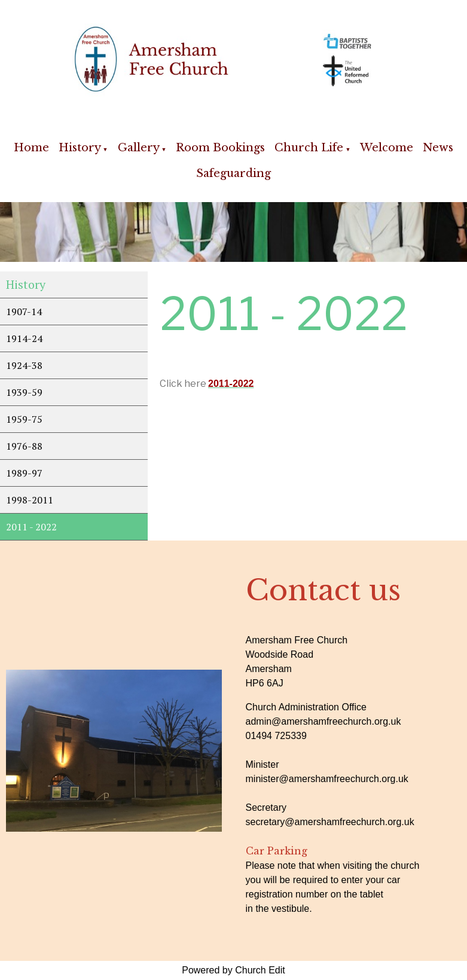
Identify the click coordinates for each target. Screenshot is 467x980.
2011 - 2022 (31, 527)
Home (31, 148)
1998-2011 (30, 500)
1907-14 (24, 312)
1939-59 (24, 392)
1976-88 (24, 446)
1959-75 (24, 419)
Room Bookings (220, 148)
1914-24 (24, 338)
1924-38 (24, 365)
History (80, 148)
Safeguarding (233, 173)
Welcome (387, 148)
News (438, 148)
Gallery (139, 148)
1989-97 (24, 473)
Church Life (309, 148)
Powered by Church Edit (233, 970)
